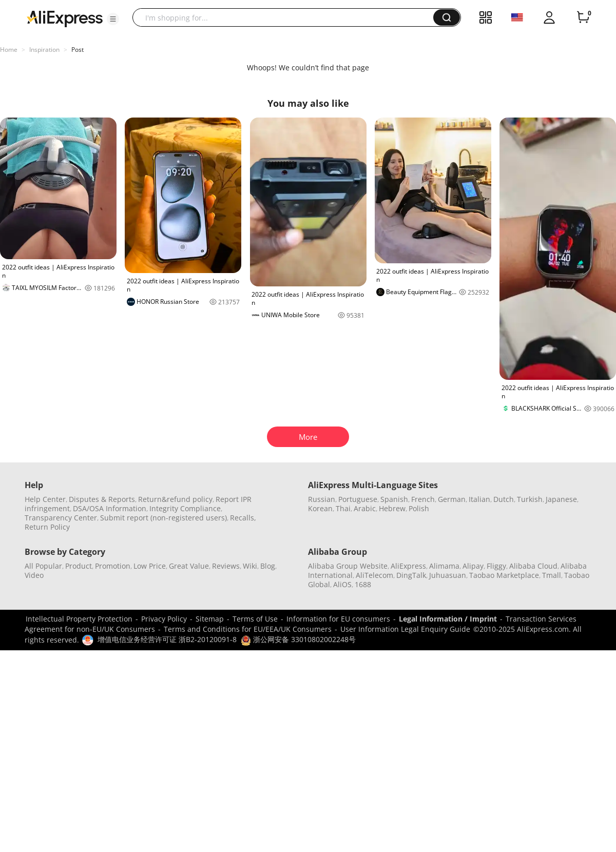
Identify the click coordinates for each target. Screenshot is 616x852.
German (452, 499)
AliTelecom (374, 575)
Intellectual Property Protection (79, 619)
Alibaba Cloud (533, 566)
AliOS (342, 584)
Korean (320, 508)
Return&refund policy (175, 499)
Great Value (189, 566)
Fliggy (496, 566)
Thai (343, 508)
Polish (419, 508)
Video (34, 575)
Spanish (394, 499)
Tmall (552, 575)
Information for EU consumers (338, 619)
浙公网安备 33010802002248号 (298, 639)
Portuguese (358, 499)
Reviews (226, 566)
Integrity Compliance (185, 508)
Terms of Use (255, 619)
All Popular (43, 566)
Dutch (504, 499)
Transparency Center (61, 518)
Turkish (530, 499)
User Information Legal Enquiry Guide (405, 629)
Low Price (150, 566)
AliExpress (408, 566)
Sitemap (210, 619)
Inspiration (44, 50)
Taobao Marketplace (504, 575)
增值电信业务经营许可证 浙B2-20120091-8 (167, 639)
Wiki (250, 566)
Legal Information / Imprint (448, 619)
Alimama (444, 566)
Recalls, (243, 518)
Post (78, 50)
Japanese (561, 499)
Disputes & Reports (102, 499)
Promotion (113, 566)
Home (9, 50)
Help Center (45, 499)
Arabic (365, 508)
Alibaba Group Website (348, 566)
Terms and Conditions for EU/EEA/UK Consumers (248, 629)
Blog (268, 566)
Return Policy (47, 527)
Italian (479, 499)
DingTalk (411, 575)
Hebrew (392, 508)
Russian (322, 499)
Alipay (473, 566)
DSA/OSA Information (110, 508)
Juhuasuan (448, 575)
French (423, 499)
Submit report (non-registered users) (163, 518)
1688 (363, 584)
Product (79, 566)
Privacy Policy (164, 619)
